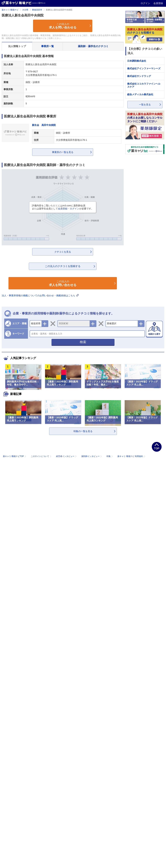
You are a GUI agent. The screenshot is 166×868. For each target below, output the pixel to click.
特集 (110, 456)
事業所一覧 (48, 46)
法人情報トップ (17, 46)
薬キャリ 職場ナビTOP (15, 456)
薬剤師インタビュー (92, 456)
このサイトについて (41, 456)
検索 (83, 342)
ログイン (146, 3)
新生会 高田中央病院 (44, 125)
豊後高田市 (37, 10)
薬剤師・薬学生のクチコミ (93, 46)
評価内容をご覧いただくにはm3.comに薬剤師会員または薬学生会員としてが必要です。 (63, 207)
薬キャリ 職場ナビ (10, 10)
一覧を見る (145, 105)
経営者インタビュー (67, 456)
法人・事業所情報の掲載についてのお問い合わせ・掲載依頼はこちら (40, 295)
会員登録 (158, 3)
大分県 (25, 10)
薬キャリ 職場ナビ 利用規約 (131, 456)
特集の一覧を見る (83, 431)
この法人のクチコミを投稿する (63, 266)
